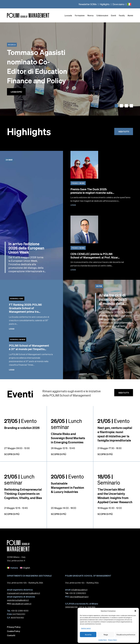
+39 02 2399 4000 (18, 611)
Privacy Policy (113, 640)
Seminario (109, 479)
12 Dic (78, 248)
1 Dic (17, 299)
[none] (129, 4)
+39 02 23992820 (76, 593)
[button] (135, 611)
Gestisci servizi (86, 628)
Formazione (80, 15)
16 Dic (78, 183)
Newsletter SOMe (88, 4)
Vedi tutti (124, 132)
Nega (106, 635)
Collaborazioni (102, 15)
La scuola (68, 15)
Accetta (88, 635)
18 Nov (18, 339)
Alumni (130, 15)
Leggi (73, 205)
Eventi (113, 15)
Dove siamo (119, 4)
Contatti (11, 635)
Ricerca (90, 15)
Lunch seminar (66, 424)
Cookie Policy (103, 640)
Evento (20, 421)
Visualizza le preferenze (126, 635)
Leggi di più (16, 92)
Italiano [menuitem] (14, 568)
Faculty (122, 15)
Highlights (105, 4)
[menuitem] (129, 4)
